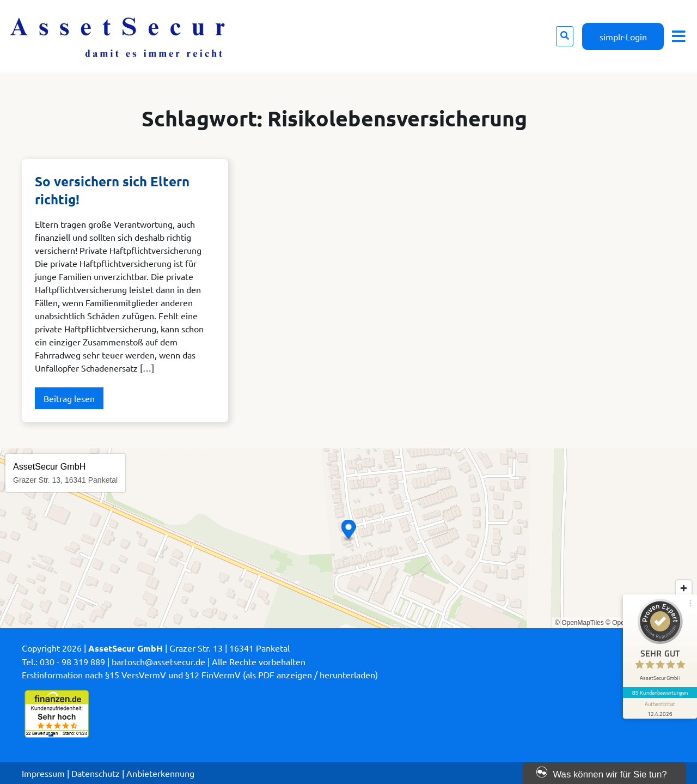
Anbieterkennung (160, 773)
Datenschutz (96, 773)
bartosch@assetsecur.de (158, 661)
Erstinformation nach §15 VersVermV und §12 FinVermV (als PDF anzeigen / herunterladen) (200, 674)
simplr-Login (623, 37)
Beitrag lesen (69, 398)
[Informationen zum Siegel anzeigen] (660, 708)
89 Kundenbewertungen (660, 692)
